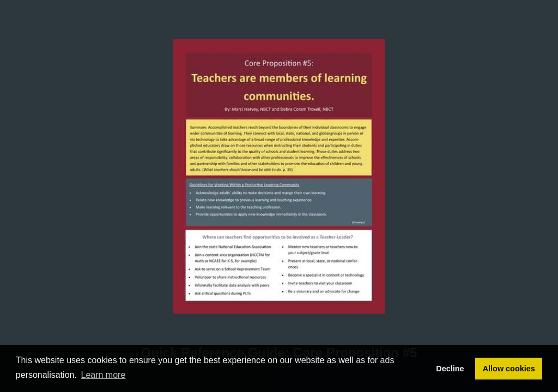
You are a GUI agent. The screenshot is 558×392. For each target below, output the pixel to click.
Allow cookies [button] (509, 369)
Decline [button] (450, 369)
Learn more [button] (104, 375)
